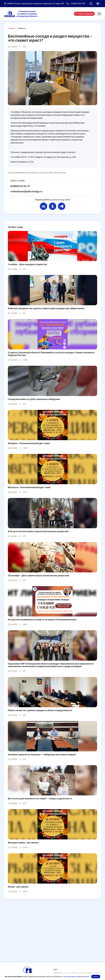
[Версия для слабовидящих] (98, 4)
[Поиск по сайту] (91, 4)
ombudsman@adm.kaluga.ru (27, 191)
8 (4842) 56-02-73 (21, 186)
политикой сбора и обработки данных (76, 976)
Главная (12, 28)
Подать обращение (84, 14)
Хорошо (96, 976)
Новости (22, 28)
